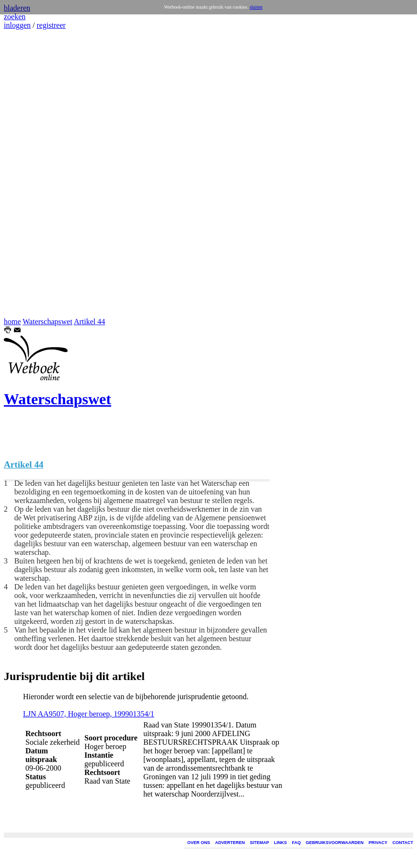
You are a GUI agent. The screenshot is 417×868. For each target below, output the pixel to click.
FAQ (296, 843)
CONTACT (403, 843)
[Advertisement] (33, 174)
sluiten (256, 7)
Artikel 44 (89, 322)
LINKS (281, 843)
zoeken (15, 17)
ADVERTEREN (230, 843)
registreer (51, 25)
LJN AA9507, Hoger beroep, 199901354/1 (89, 714)
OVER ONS (199, 843)
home (12, 322)
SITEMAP (259, 843)
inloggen (17, 25)
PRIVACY (378, 843)
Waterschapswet (47, 322)
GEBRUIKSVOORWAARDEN (335, 843)
